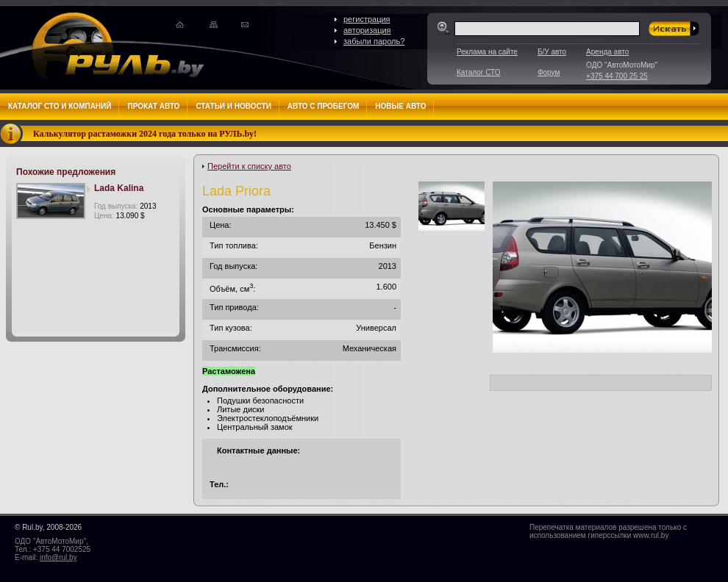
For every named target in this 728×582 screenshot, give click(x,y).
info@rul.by (58, 557)
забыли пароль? (374, 41)
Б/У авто (552, 52)
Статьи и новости (233, 106)
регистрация (367, 19)
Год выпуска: (125, 206)
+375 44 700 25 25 (617, 76)
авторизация (367, 30)
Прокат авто (153, 106)
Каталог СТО (478, 72)
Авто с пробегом (324, 106)
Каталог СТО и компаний (60, 106)
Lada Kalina (119, 188)
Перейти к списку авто (249, 166)
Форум (549, 72)
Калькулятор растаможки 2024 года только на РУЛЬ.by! (145, 134)
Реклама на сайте (487, 52)
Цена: (119, 216)
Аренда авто (607, 52)
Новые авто (400, 106)
